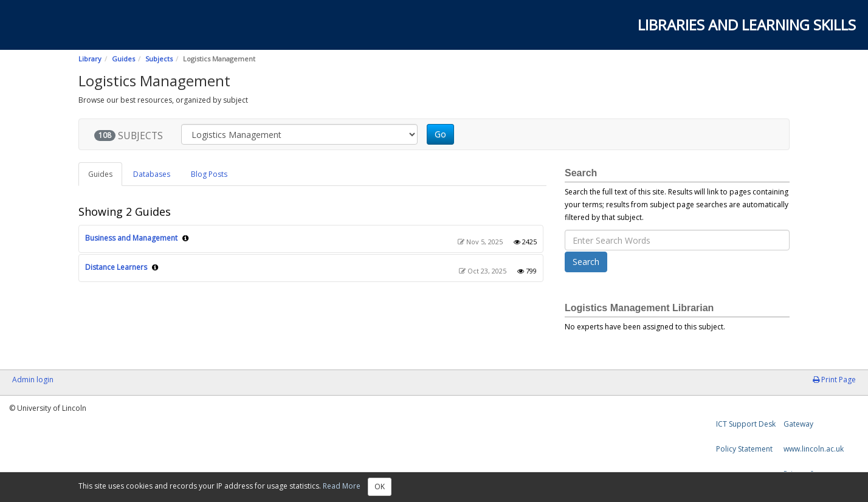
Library (90, 59)
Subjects (159, 59)
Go (440, 134)
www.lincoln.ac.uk (814, 449)
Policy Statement (744, 449)
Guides (123, 59)
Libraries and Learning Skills (747, 25)
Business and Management (131, 238)
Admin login (33, 380)
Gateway (798, 424)
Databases (152, 174)
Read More (342, 486)
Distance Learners (116, 267)
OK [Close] (380, 487)
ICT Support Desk (746, 424)
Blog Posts (209, 174)
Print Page (834, 380)
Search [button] (586, 262)
